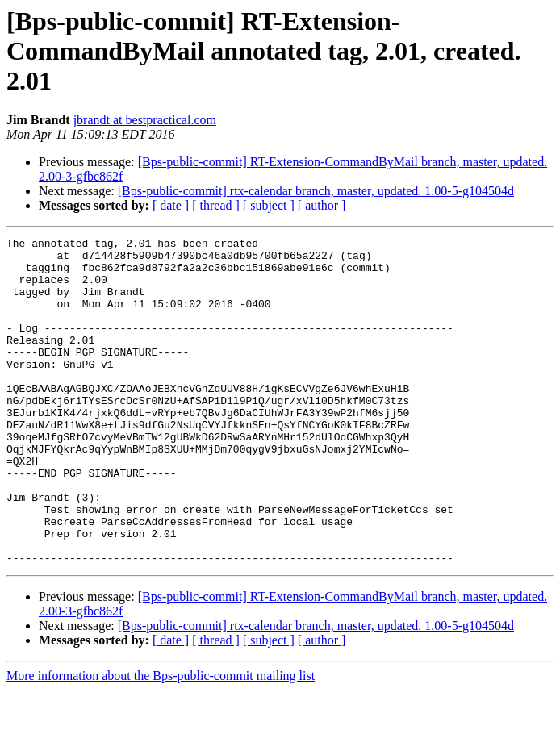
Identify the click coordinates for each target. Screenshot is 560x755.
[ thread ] (216, 205)
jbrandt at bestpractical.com (145, 120)
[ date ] (171, 205)
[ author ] (322, 205)
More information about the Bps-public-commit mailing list (161, 741)
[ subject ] (269, 205)
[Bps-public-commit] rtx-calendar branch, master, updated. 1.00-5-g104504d (316, 191)
